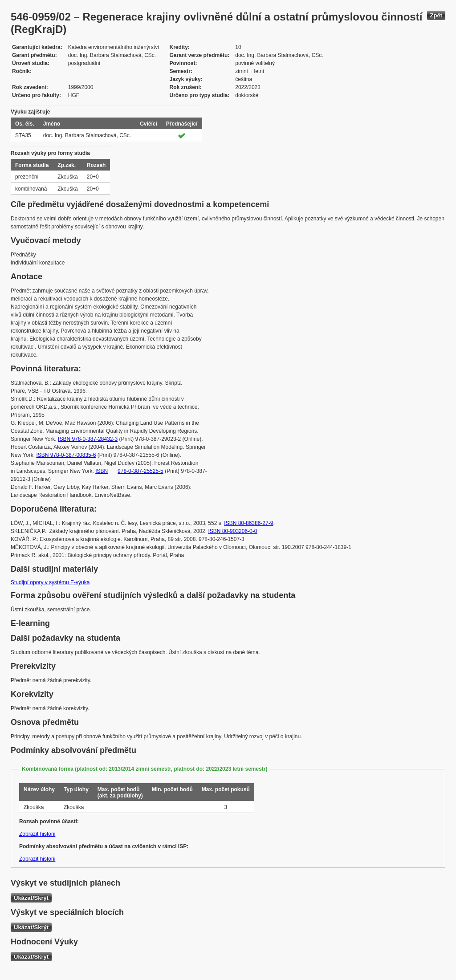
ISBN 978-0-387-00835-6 (66, 455)
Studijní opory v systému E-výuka (50, 582)
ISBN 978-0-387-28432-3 (88, 439)
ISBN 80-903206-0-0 (232, 531)
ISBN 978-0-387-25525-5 (129, 471)
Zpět (436, 15)
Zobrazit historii (37, 834)
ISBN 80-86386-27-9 (248, 523)
